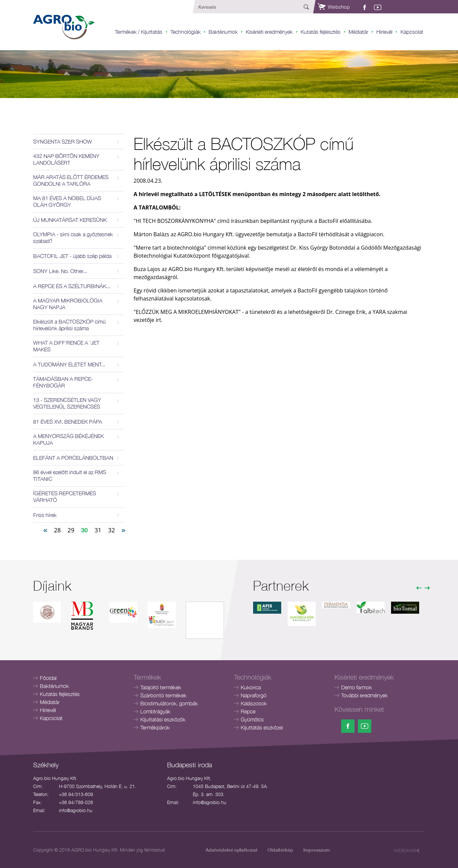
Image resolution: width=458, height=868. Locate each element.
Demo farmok (357, 687)
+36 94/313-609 (76, 794)
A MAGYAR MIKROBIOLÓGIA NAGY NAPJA (68, 304)
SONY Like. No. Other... (60, 271)
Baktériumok (223, 32)
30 (84, 530)
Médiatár (358, 32)
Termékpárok (155, 727)
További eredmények (364, 695)
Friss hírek (45, 515)
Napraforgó (254, 695)
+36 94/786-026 (76, 802)
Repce (248, 711)
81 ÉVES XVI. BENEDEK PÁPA (68, 422)
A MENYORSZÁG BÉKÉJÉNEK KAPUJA (68, 439)
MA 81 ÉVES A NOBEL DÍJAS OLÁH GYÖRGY (67, 201)
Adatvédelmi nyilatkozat (232, 850)
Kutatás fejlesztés (321, 32)
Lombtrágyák (155, 711)
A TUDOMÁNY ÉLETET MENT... (69, 364)
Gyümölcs (252, 719)
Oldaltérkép (280, 850)
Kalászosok (254, 703)
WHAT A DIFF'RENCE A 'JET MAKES (66, 346)
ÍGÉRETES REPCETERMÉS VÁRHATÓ (65, 497)
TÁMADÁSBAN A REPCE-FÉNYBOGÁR (63, 382)
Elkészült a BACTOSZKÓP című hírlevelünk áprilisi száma (69, 325)
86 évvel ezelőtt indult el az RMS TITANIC (70, 475)
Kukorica (251, 687)
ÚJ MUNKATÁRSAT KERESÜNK (70, 220)
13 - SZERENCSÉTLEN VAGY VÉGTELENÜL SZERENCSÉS (67, 403)
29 (71, 530)
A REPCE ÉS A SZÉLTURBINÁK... (72, 286)
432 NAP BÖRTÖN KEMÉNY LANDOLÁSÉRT (66, 159)
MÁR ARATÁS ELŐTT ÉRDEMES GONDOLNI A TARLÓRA (71, 180)
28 (57, 530)
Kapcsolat (412, 32)
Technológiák (185, 32)
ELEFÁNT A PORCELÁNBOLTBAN (73, 458)
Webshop (334, 7)
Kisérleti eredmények (269, 32)
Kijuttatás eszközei (262, 727)
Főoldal (48, 678)
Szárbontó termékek (163, 695)
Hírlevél (384, 32)
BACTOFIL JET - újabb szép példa (72, 256)
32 (112, 530)
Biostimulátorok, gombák (169, 703)
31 (98, 530)
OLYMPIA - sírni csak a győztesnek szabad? (73, 238)
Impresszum (317, 850)
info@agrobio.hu (76, 810)
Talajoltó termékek (161, 687)
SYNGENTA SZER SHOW (63, 142)
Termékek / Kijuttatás (139, 32)
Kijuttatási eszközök (163, 719)
